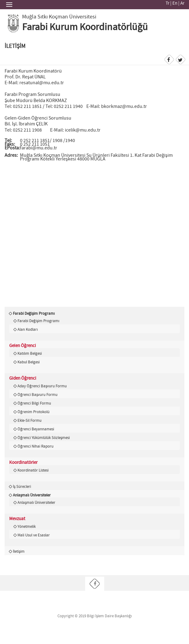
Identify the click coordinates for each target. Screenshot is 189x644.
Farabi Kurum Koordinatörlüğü (85, 27)
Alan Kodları (28, 330)
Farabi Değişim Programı (34, 314)
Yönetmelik (27, 527)
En (175, 3)
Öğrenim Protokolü (33, 412)
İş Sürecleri (22, 487)
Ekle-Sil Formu (30, 421)
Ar (182, 3)
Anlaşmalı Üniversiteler (32, 495)
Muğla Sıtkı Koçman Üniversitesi (59, 17)
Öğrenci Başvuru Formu (37, 395)
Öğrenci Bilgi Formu (34, 403)
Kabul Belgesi (29, 362)
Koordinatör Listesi (33, 470)
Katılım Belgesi (30, 354)
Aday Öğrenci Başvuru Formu (42, 386)
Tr (167, 3)
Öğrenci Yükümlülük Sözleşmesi (44, 438)
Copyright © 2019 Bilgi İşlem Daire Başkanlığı (95, 616)
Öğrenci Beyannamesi (36, 429)
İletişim (19, 551)
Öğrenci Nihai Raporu (35, 446)
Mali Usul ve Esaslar (34, 535)
